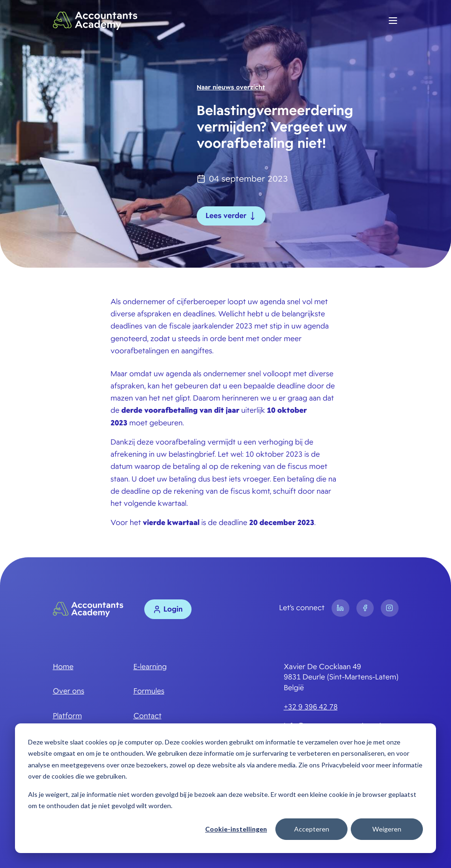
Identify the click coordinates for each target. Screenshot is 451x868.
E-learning (150, 667)
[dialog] (225, 788)
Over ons (69, 691)
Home (63, 667)
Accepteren (312, 829)
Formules (149, 691)
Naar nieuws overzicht (231, 87)
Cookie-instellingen (236, 829)
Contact (148, 716)
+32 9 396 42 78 (311, 707)
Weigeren (387, 829)
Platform (67, 716)
